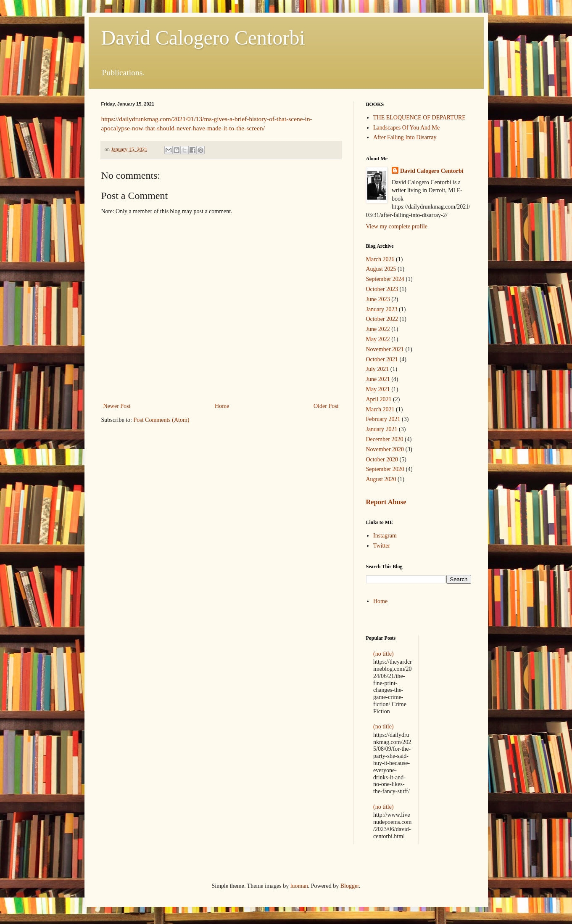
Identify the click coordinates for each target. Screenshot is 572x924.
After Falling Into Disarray (405, 137)
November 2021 (385, 349)
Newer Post (117, 406)
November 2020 (385, 449)
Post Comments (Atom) (162, 420)
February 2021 (383, 419)
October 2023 (382, 289)
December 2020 (385, 439)
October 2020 (382, 459)
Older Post (326, 406)
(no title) (384, 654)
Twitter (382, 546)
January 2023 (382, 309)
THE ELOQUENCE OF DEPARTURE (419, 118)
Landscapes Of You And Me (406, 128)
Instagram (385, 536)
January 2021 (382, 429)
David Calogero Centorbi (203, 38)
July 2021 (378, 369)
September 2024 (385, 279)
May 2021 (378, 389)
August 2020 (381, 479)
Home (222, 406)
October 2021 (382, 359)
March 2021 (380, 409)
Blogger (350, 886)
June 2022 (378, 329)
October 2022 (382, 319)
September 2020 (385, 469)
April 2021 (379, 399)
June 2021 (378, 379)
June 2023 (378, 299)
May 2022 (378, 339)
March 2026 (380, 259)
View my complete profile (397, 226)
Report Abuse (386, 502)
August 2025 (381, 269)
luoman (299, 886)
